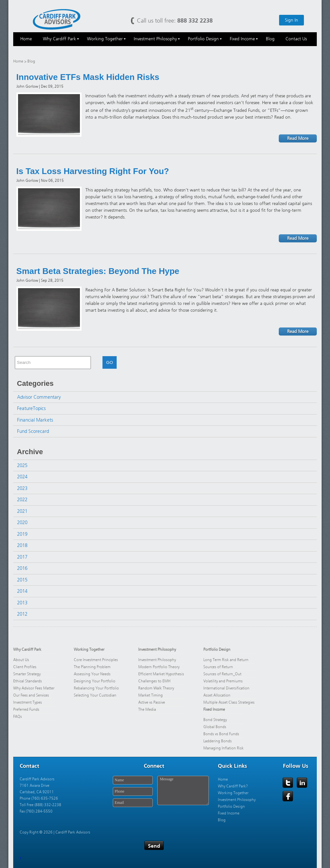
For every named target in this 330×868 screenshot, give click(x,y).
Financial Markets (35, 420)
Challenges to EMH (154, 681)
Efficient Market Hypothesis (161, 674)
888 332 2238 (195, 20)
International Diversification (226, 688)
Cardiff (57, 19)
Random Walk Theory (156, 688)
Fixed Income (214, 709)
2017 (22, 557)
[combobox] (53, 363)
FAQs (18, 717)
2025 (22, 465)
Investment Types (28, 702)
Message (183, 790)
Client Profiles (25, 667)
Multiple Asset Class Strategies (229, 702)
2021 (22, 511)
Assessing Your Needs (92, 674)
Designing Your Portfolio (95, 681)
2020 (22, 522)
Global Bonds (215, 727)
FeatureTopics (31, 408)
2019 (22, 534)
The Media (147, 709)
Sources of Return (218, 667)
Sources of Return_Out (222, 674)
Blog (222, 820)
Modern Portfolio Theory (159, 667)
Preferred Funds (26, 709)
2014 (22, 591)
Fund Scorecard (33, 431)
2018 (22, 545)
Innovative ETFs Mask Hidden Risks (88, 77)
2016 (22, 568)
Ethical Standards (28, 681)
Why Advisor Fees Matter (34, 688)
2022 (22, 500)
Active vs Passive (152, 702)
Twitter (288, 783)
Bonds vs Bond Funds (221, 734)
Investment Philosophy (157, 649)
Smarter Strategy (27, 674)
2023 (22, 488)
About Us (21, 660)
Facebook (288, 796)
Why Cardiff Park (27, 649)
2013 (22, 603)
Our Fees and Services (31, 695)
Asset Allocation (217, 695)
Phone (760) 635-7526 (39, 798)
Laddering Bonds (218, 741)
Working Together (89, 649)
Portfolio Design (217, 649)
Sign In (291, 20)
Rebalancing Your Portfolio (96, 688)
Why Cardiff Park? (233, 786)
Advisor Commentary (39, 397)
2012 (22, 614)
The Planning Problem (92, 667)
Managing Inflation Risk (223, 748)
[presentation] (160, 822)
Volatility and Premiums (223, 681)
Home (18, 61)
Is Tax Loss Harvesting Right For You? (93, 171)
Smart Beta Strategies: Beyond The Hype (98, 271)
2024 (22, 477)
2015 (22, 580)
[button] (93, 362)
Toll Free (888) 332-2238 (40, 805)
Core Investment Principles (96, 660)
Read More (298, 138)
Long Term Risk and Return (226, 660)
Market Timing (150, 695)
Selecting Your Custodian (95, 695)
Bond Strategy (215, 720)
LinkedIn (302, 783)
